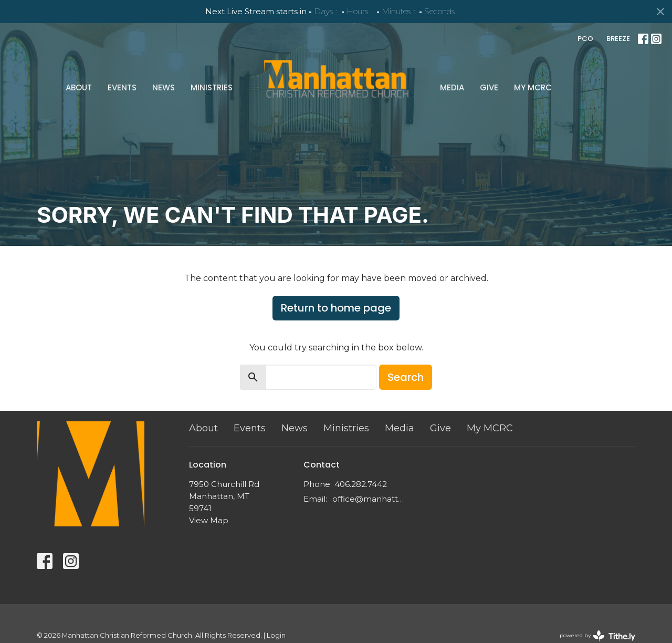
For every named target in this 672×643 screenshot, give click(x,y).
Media (452, 87)
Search (406, 377)
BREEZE (618, 39)
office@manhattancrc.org (370, 499)
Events (122, 87)
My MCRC (533, 87)
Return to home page (336, 308)
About (79, 87)
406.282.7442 (361, 484)
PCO (585, 39)
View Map (209, 520)
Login (276, 635)
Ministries (212, 87)
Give (489, 87)
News (164, 87)
